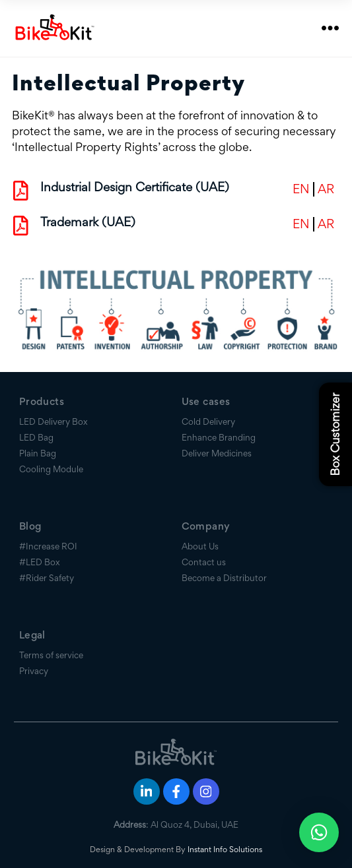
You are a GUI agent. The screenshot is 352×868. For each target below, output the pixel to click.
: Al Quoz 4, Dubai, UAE (176, 824)
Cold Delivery (208, 421)
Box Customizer (335, 434)
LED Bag (36, 437)
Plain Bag (38, 453)
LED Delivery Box (53, 421)
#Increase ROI (48, 546)
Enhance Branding (219, 437)
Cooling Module (51, 469)
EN (301, 189)
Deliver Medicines (217, 453)
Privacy (34, 671)
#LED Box (40, 562)
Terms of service (51, 655)
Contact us (204, 562)
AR (326, 189)
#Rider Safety (47, 578)
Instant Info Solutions (225, 849)
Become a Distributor (224, 578)
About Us (200, 546)
